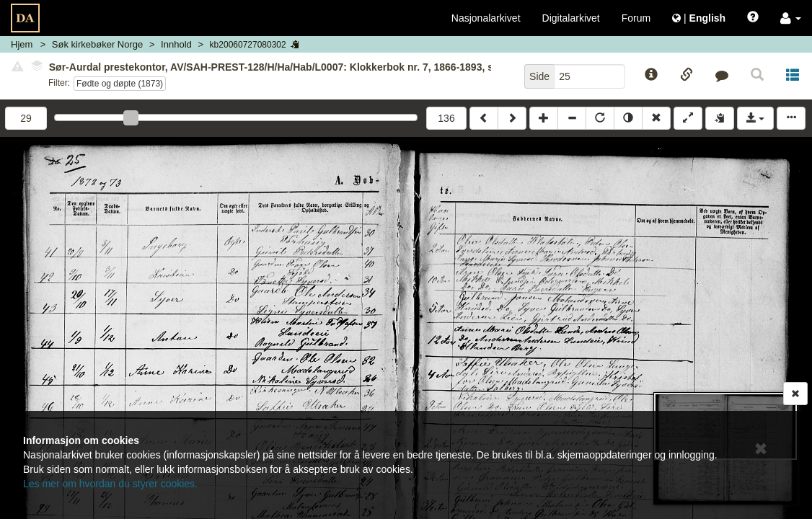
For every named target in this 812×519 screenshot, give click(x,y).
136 (446, 118)
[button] (791, 18)
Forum (636, 18)
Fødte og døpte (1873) (120, 84)
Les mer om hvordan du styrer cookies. (110, 484)
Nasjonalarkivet (486, 18)
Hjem (22, 44)
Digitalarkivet (571, 18)
